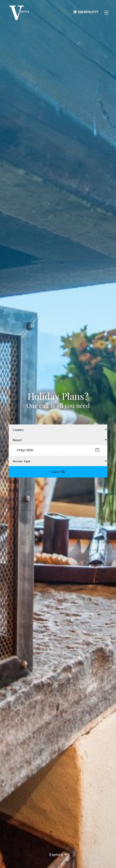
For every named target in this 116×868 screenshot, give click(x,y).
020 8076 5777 (86, 12)
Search (58, 471)
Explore (58, 854)
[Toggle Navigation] (106, 12)
